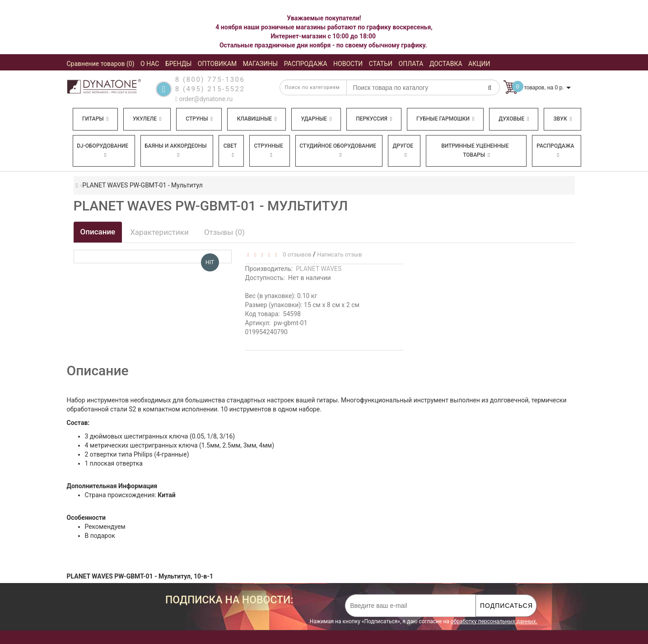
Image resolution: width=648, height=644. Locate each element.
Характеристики (159, 232)
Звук (563, 119)
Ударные (316, 119)
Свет (230, 150)
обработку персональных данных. (494, 621)
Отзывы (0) (224, 232)
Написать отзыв (339, 254)
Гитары (95, 119)
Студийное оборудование (338, 150)
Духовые (514, 119)
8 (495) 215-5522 (210, 89)
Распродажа (555, 150)
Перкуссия (374, 119)
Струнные (268, 150)
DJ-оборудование (103, 150)
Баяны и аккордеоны (176, 150)
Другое (403, 150)
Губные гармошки (445, 119)
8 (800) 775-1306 (210, 79)
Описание (98, 232)
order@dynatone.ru (204, 99)
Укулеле (147, 119)
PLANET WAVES (319, 269)
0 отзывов (296, 254)
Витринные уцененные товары (475, 150)
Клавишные (257, 119)
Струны (199, 119)
